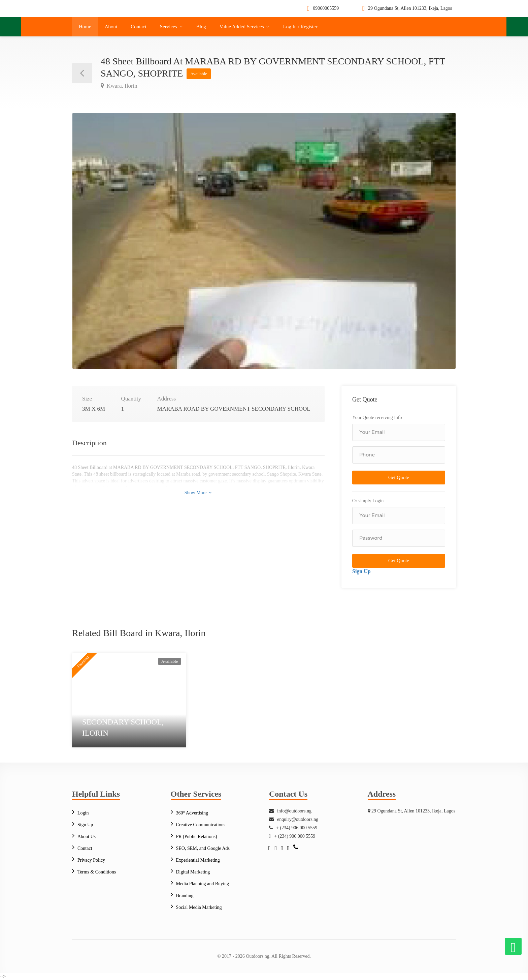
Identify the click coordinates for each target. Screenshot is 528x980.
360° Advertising (192, 813)
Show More (198, 493)
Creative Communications (201, 825)
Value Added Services (242, 27)
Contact (139, 27)
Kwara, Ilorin (121, 86)
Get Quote (399, 477)
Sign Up (361, 571)
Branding (185, 896)
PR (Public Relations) (197, 837)
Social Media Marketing (199, 907)
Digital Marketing (193, 872)
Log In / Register (300, 27)
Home (85, 27)
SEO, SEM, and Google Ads (203, 848)
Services (169, 27)
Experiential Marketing (198, 860)
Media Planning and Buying (203, 884)
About (111, 27)
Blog (201, 27)
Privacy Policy (91, 860)
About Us (87, 837)
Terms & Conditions (97, 872)
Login (83, 813)
